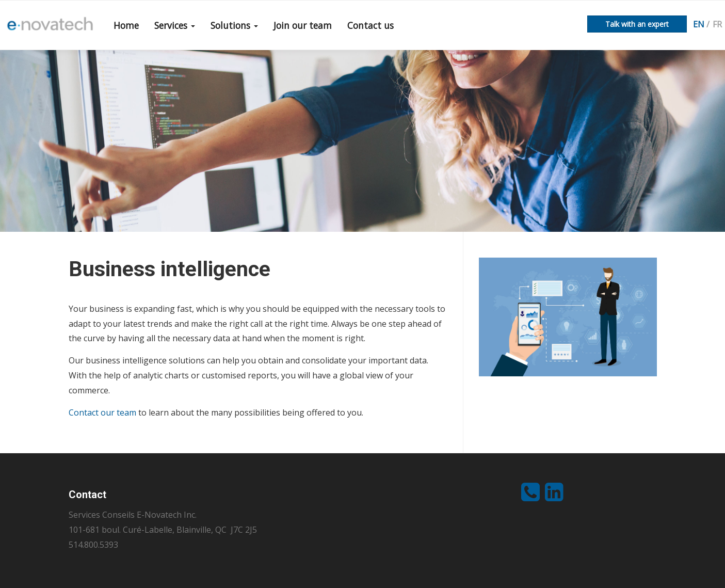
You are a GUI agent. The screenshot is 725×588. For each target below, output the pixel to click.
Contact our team (102, 412)
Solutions (234, 25)
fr (717, 24)
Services (175, 25)
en (699, 24)
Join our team (303, 25)
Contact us (370, 25)
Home (126, 25)
